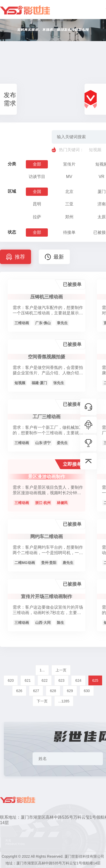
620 (11, 680)
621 (28, 680)
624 (78, 680)
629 (70, 691)
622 (45, 680)
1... (42, 670)
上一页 (61, 670)
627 (36, 691)
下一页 (42, 701)
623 (61, 680)
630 (87, 691)
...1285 (64, 701)
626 (19, 691)
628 (53, 691)
